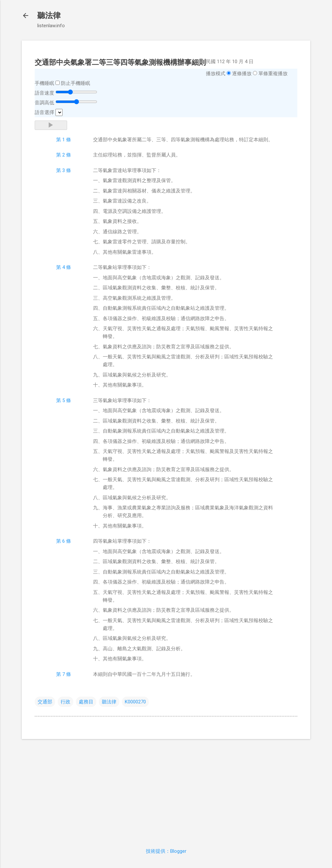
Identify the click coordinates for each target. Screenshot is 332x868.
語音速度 (44, 93)
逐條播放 (242, 74)
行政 (65, 702)
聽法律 (49, 16)
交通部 (45, 702)
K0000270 (135, 702)
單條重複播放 (273, 74)
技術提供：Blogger (166, 851)
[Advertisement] (166, 790)
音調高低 (44, 103)
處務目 (86, 702)
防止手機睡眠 (76, 83)
